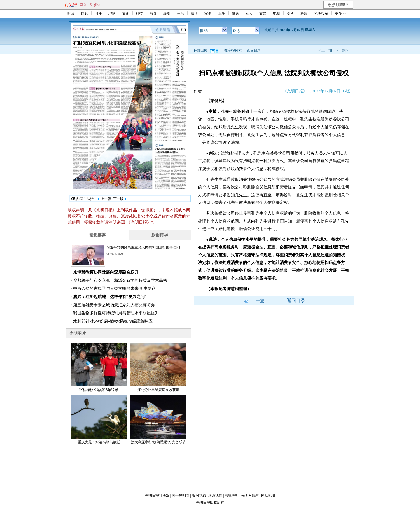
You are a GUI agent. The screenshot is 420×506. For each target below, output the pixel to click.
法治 (194, 13)
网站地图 (268, 496)
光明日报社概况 (157, 496)
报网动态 (199, 496)
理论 (112, 13)
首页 (83, 5)
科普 (304, 13)
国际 (85, 13)
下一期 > (342, 50)
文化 (126, 13)
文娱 (263, 13)
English (95, 5)
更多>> (340, 13)
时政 (71, 13)
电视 (276, 13)
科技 (139, 13)
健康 (235, 13)
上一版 (104, 199)
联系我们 (215, 496)
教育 (153, 13)
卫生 (222, 13)
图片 (290, 13)
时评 (98, 13)
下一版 (120, 199)
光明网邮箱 (250, 496)
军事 (208, 13)
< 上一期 (325, 50)
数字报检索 (233, 50)
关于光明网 (181, 496)
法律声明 (232, 496)
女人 (249, 13)
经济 (167, 13)
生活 (181, 13)
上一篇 (254, 301)
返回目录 (254, 50)
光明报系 (321, 13)
